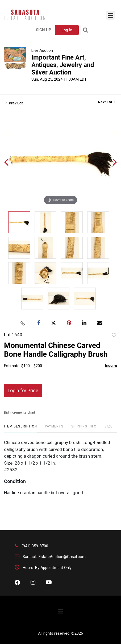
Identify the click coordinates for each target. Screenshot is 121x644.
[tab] (20, 428)
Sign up (44, 30)
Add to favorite (114, 335)
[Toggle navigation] (110, 15)
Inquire (111, 366)
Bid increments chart (20, 413)
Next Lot (107, 102)
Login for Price (23, 390)
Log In (67, 30)
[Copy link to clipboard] (23, 323)
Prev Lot (14, 103)
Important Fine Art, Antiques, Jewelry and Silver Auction (63, 65)
